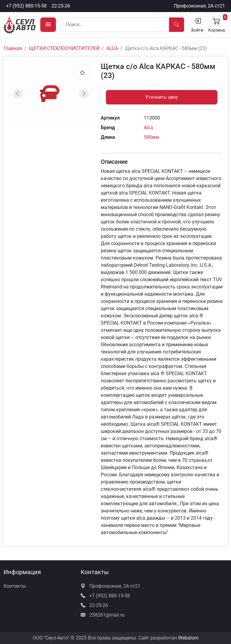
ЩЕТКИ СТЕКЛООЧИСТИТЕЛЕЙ (64, 48)
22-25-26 (61, 6)
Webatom (188, 638)
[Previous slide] (18, 94)
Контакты (15, 586)
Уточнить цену (162, 97)
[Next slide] (84, 94)
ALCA (112, 48)
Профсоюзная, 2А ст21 (199, 6)
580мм (151, 137)
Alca (148, 128)
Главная (13, 48)
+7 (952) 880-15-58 (26, 6)
